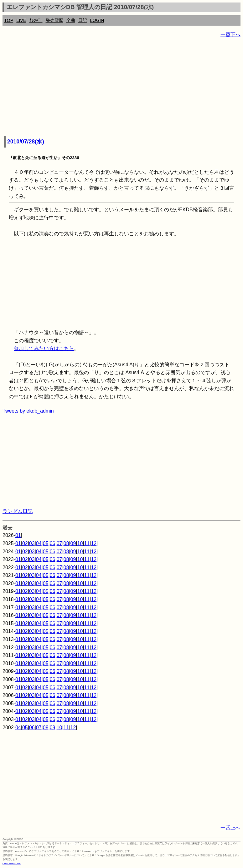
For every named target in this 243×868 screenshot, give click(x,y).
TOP (9, 20)
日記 (83, 20)
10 (80, 543)
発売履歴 (54, 20)
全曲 (71, 20)
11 (87, 543)
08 (66, 543)
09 (73, 543)
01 (18, 535)
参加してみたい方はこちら (44, 348)
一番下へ (230, 35)
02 (25, 543)
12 (94, 543)
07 (59, 543)
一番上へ (230, 828)
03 (32, 543)
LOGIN (97, 20)
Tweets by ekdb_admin (28, 411)
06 (53, 543)
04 (39, 543)
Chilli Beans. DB (12, 863)
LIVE (21, 20)
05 (46, 543)
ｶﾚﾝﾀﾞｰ (36, 20)
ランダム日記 (18, 511)
